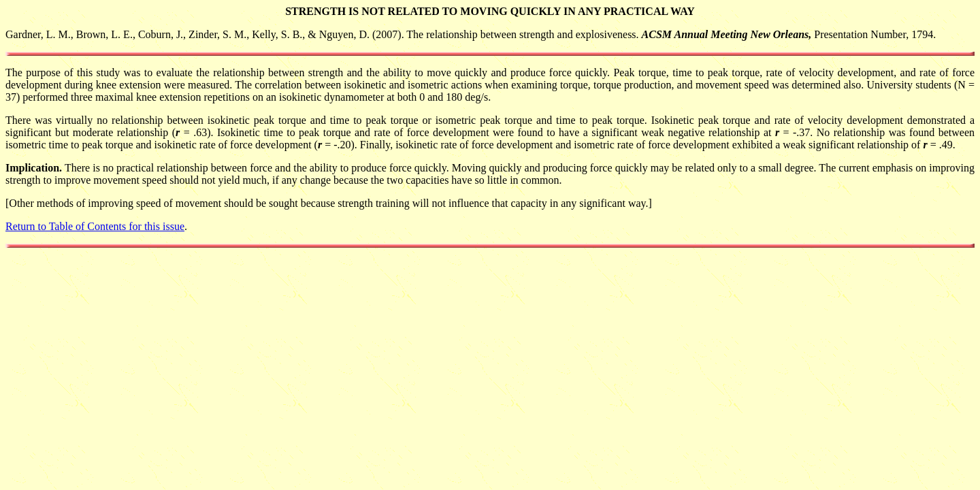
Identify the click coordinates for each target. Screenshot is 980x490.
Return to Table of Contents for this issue (95, 226)
